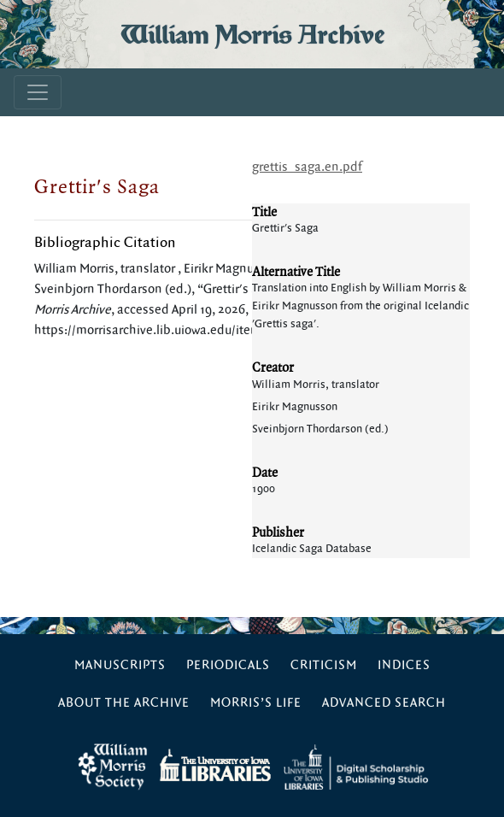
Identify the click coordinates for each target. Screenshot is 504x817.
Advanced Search (384, 703)
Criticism (324, 665)
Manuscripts (120, 665)
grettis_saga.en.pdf (307, 167)
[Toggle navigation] (38, 92)
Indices (404, 665)
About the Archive (124, 703)
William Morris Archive (252, 34)
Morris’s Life (256, 703)
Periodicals (228, 665)
